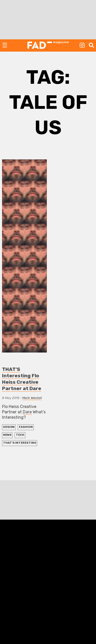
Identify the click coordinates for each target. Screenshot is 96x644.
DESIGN (9, 427)
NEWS (7, 435)
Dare (27, 412)
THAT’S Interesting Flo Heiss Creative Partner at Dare (22, 379)
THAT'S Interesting (20, 443)
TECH (20, 435)
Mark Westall (32, 398)
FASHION (26, 427)
